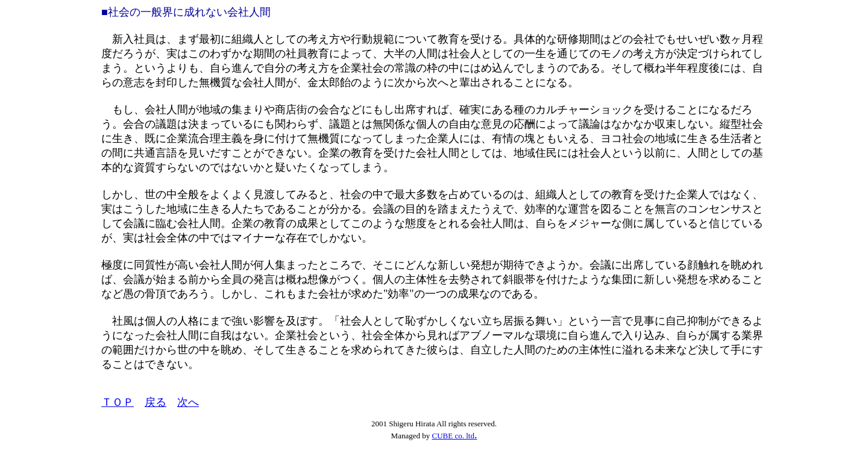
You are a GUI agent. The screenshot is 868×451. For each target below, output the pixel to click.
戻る (156, 402)
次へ (188, 402)
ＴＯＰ (118, 402)
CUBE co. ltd (453, 436)
